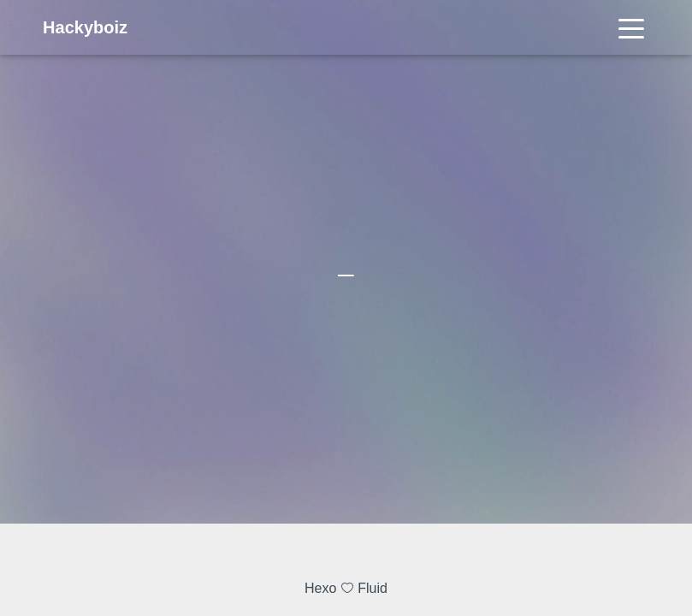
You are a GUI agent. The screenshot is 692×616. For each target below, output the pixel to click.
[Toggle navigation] (631, 27)
